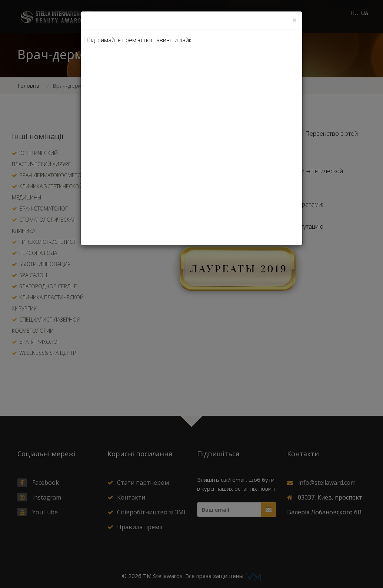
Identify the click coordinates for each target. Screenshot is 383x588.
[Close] (294, 20)
